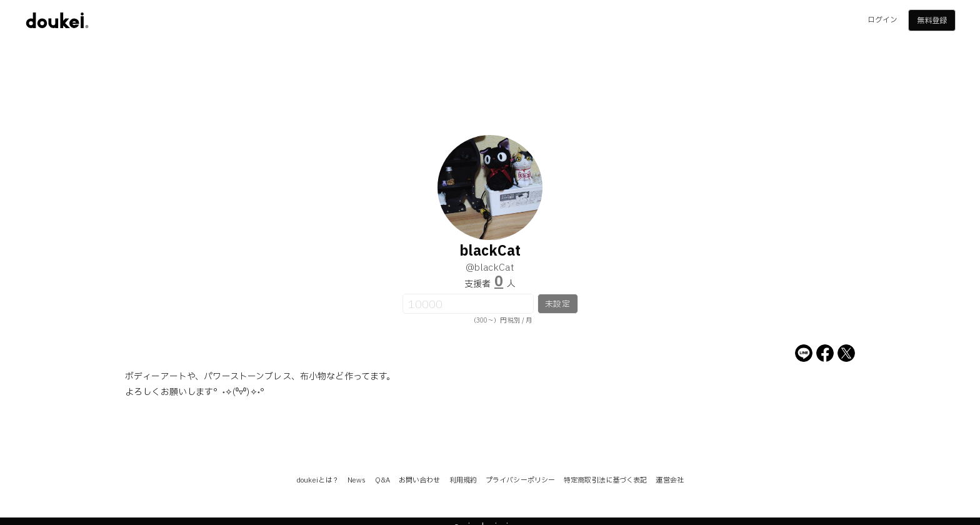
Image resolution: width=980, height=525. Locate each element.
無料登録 (932, 21)
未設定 (557, 304)
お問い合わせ (420, 480)
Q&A (382, 480)
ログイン (882, 20)
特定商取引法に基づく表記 (605, 480)
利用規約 (463, 480)
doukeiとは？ (317, 480)
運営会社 (669, 480)
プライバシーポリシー (520, 480)
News (357, 480)
